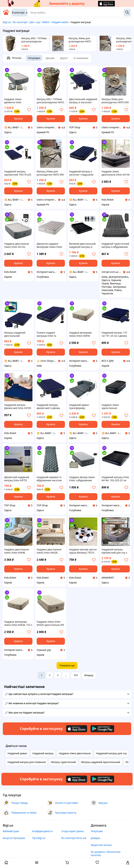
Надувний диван (17, 753)
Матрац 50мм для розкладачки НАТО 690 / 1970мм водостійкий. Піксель (50, 173)
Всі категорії (20, 22)
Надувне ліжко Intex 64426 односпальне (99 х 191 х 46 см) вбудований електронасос (50, 623)
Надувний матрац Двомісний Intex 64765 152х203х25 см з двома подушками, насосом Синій (18, 407)
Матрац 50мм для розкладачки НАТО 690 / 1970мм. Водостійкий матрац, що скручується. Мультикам (81, 40)
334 (76, 675)
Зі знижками (81, 58)
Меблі (46, 22)
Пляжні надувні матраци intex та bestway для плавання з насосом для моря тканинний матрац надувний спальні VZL (50, 334)
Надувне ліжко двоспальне (75, 753)
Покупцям (97, 831)
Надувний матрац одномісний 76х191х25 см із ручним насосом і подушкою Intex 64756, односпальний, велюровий (18, 173)
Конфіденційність (42, 831)
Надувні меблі (60, 22)
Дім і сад (35, 22)
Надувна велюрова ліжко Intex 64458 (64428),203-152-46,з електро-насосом (81, 334)
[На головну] (6, 14)
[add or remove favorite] (29, 110)
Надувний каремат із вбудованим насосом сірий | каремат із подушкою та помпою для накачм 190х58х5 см (50, 479)
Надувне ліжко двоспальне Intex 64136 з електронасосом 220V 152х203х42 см (116, 173)
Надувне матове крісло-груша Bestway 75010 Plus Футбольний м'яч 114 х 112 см (83, 551)
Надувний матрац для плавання (27, 762)
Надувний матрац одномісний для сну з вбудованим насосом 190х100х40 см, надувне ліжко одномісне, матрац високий (114, 551)
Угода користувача (73, 831)
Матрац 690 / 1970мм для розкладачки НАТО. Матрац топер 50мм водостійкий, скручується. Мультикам (34, 40)
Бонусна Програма (14, 838)
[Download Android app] (102, 729)
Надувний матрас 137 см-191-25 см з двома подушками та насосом (115, 334)
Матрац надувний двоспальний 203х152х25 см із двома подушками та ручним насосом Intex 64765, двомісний (18, 334)
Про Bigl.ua (39, 838)
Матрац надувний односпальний (101, 762)
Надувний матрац (43, 753)
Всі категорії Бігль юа (74, 838)
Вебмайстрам (11, 831)
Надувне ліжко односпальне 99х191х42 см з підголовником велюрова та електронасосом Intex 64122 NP (115, 407)
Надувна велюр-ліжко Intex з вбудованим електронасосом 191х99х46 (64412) (82, 479)
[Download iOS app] (77, 729)
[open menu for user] (128, 863)
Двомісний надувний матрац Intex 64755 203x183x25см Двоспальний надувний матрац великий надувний (18, 479)
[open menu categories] (37, 863)
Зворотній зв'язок (101, 845)
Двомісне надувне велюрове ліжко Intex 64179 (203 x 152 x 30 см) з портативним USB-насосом (51, 245)
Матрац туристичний (63, 762)
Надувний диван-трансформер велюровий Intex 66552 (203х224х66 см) (83, 407)
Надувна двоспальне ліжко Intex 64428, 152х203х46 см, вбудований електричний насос (49, 551)
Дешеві (50, 58)
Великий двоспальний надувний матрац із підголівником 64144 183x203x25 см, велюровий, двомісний (83, 245)
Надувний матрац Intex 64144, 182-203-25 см (115, 479)
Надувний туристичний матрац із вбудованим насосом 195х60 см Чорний (115, 245)
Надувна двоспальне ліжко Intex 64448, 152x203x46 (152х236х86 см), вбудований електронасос (17, 551)
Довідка (95, 838)
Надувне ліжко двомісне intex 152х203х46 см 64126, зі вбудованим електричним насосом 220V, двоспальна (18, 101)
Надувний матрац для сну (111, 753)
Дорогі (64, 58)
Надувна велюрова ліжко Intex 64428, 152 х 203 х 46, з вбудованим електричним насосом (18, 623)
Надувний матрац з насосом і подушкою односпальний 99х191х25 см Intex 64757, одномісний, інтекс (81, 173)
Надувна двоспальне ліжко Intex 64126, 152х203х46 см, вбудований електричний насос (17, 245)
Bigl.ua (7, 22)
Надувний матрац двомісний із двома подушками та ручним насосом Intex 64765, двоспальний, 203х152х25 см (50, 407)
